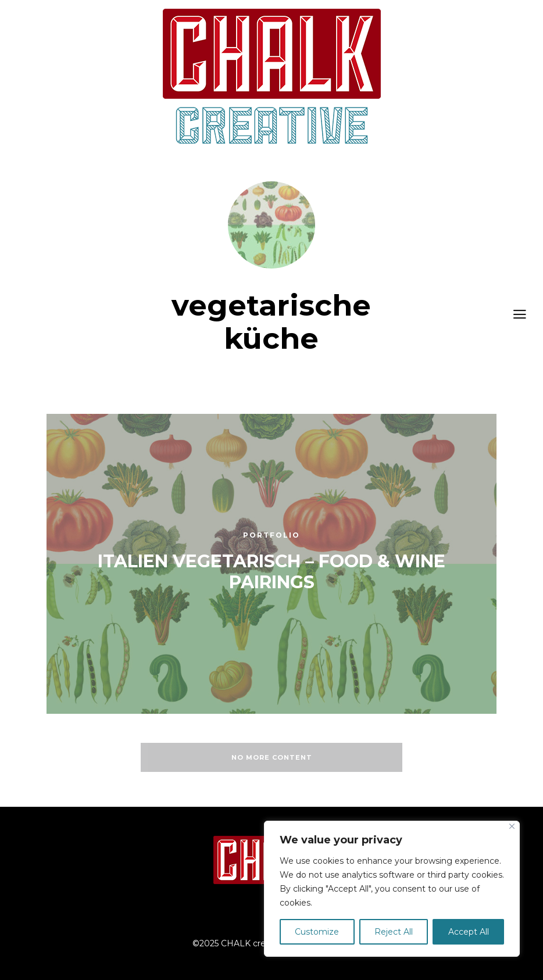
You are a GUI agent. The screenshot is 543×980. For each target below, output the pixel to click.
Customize (317, 932)
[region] (392, 889)
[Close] (512, 826)
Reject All (394, 932)
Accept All (469, 932)
